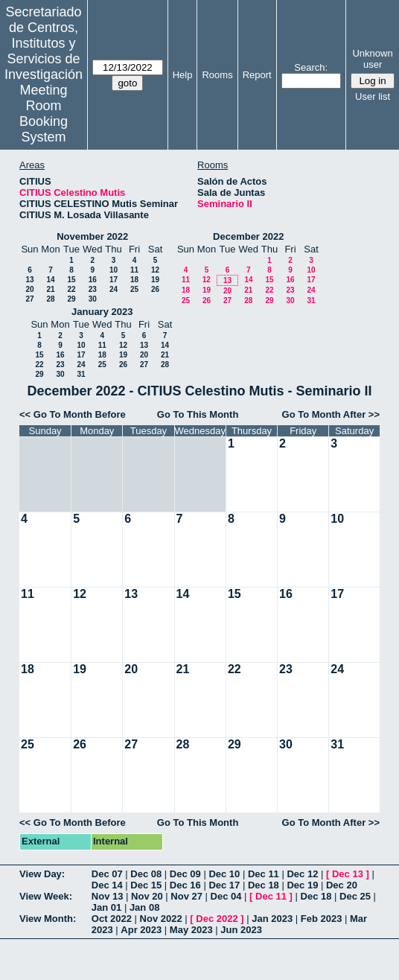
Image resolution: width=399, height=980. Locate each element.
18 (134, 280)
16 (93, 280)
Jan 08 (144, 907)
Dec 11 (264, 874)
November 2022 (92, 236)
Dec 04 (226, 896)
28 (50, 299)
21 (50, 289)
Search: (311, 67)
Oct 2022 (112, 919)
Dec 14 (107, 885)
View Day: (42, 874)
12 (155, 270)
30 (93, 299)
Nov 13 (108, 896)
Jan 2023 (272, 919)
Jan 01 (106, 907)
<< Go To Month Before (73, 414)
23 (93, 289)
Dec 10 (224, 874)
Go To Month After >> (331, 414)
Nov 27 (186, 896)
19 (155, 280)
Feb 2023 (322, 919)
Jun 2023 (241, 930)
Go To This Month (198, 414)
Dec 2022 (217, 919)
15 (71, 280)
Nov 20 (147, 896)
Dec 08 (146, 874)
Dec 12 (302, 874)
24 (114, 289)
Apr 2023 (141, 930)
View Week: (46, 896)
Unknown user (372, 59)
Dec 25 (355, 896)
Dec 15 (146, 885)
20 (29, 289)
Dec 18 (264, 885)
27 (29, 299)
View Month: (48, 919)
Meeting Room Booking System (44, 114)
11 (134, 270)
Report (257, 75)
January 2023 (102, 312)
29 (71, 299)
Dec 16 (185, 885)
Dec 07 (107, 874)
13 (29, 280)
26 (155, 289)
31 (311, 300)
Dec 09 (185, 874)
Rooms (217, 75)
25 (134, 289)
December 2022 (248, 236)
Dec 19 (302, 885)
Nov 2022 (161, 919)
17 (114, 280)
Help (183, 75)
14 (50, 280)
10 (114, 270)
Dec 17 (224, 885)
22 (71, 289)
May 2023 (191, 930)
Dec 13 (348, 874)
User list (373, 96)
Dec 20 (342, 885)
